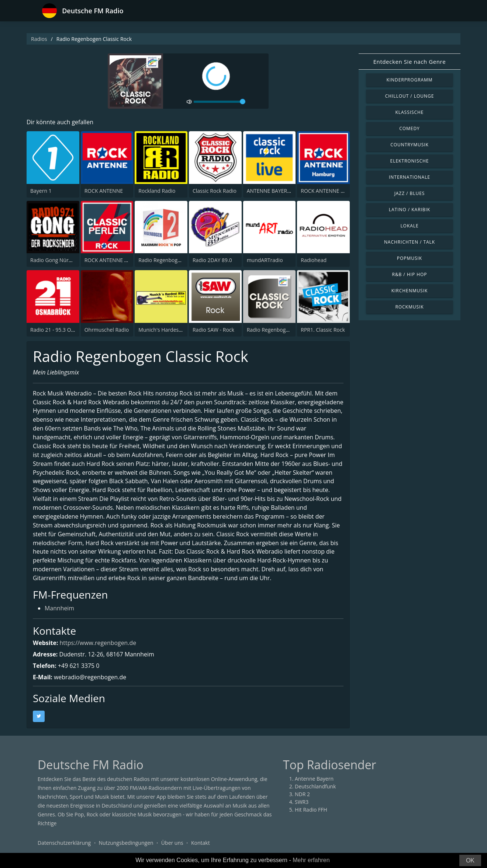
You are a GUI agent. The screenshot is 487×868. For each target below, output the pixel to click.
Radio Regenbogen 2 (163, 260)
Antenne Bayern (314, 780)
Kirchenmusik (410, 291)
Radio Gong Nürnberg (56, 260)
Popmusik (410, 258)
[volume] (220, 102)
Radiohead (314, 260)
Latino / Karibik (410, 210)
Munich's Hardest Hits (165, 330)
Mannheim (60, 610)
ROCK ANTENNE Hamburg (332, 191)
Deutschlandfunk (315, 787)
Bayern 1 (41, 191)
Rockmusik (409, 307)
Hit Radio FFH (311, 811)
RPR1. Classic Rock (323, 330)
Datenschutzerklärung (64, 844)
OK (470, 860)
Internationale (410, 177)
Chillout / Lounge (410, 96)
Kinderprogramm (409, 80)
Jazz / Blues (410, 193)
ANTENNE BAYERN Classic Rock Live (290, 191)
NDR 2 (302, 795)
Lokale (409, 226)
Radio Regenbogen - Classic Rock (286, 330)
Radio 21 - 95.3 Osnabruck (62, 330)
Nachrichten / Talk (410, 242)
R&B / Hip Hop (410, 274)
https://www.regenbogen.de (98, 644)
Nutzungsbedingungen (126, 844)
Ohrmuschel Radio (107, 330)
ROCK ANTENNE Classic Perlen (121, 260)
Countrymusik (410, 145)
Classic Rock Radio (215, 191)
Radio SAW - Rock (213, 330)
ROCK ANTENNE (104, 191)
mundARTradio (265, 260)
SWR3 (302, 803)
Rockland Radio (157, 191)
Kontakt (201, 844)
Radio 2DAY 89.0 (212, 260)
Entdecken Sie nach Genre (410, 62)
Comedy (410, 128)
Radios (39, 39)
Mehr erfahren (311, 860)
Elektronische (410, 161)
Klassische (410, 112)
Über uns (172, 844)
